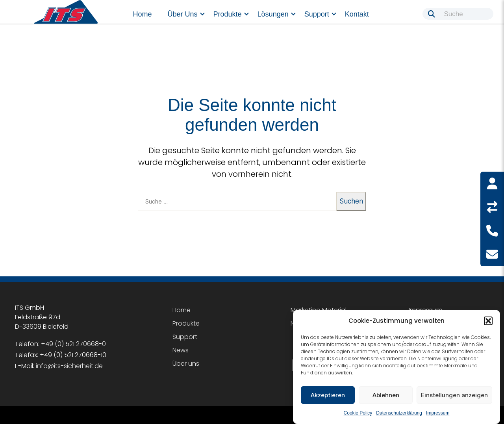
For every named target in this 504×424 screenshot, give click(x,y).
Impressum (438, 413)
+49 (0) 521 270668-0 (73, 344)
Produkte (228, 14)
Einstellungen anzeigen (454, 395)
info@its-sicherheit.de (69, 366)
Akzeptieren (328, 395)
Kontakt (357, 14)
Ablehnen (386, 395)
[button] (488, 321)
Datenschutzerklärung (399, 413)
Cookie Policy (358, 413)
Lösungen (273, 14)
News (181, 350)
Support (317, 14)
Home (143, 14)
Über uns (183, 14)
